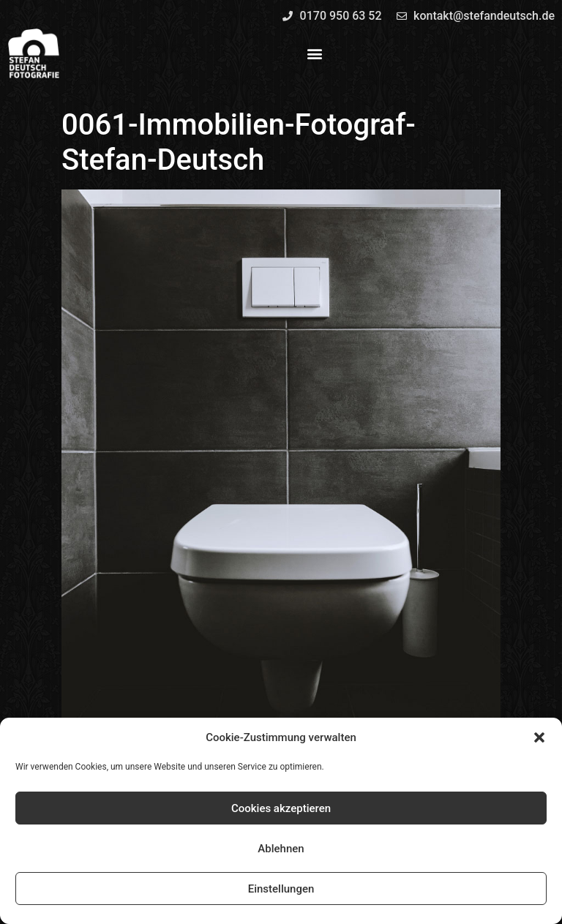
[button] (539, 737)
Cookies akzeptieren (281, 808)
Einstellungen (281, 889)
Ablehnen (281, 849)
